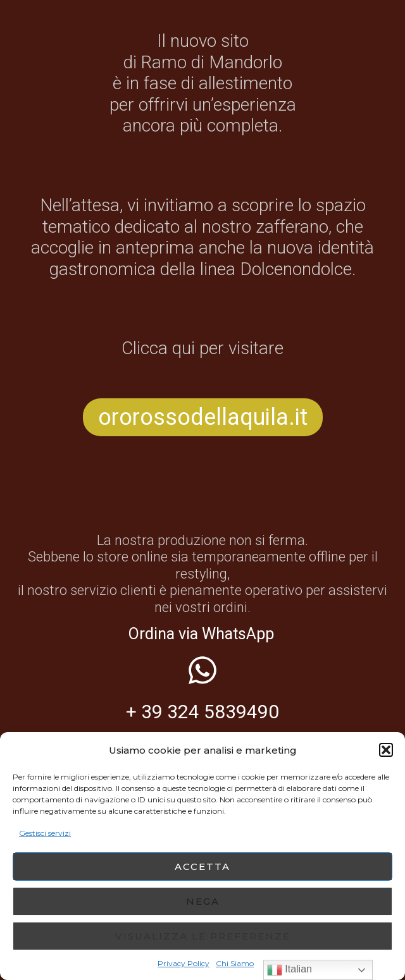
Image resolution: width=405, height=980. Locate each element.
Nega (203, 901)
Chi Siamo (235, 963)
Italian (290, 970)
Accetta (202, 867)
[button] (386, 750)
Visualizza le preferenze (203, 936)
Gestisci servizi (45, 833)
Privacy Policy (184, 963)
